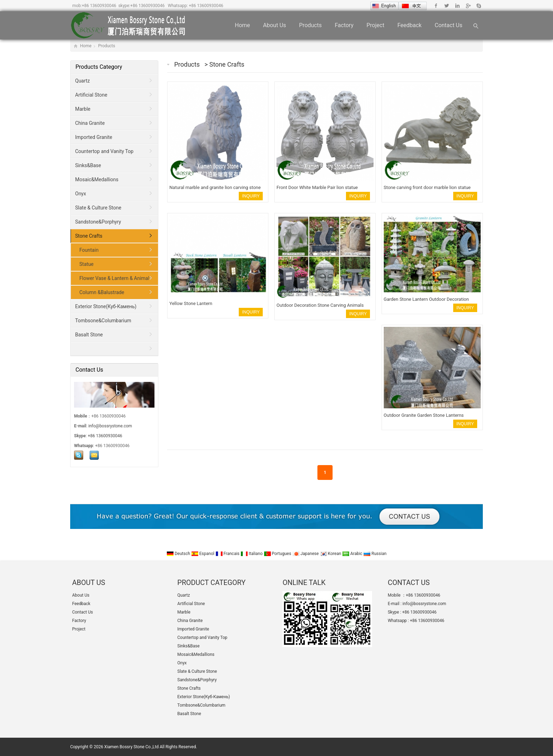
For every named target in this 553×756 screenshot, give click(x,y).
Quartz (83, 81)
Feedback (410, 25)
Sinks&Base (88, 165)
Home (242, 25)
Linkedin (457, 6)
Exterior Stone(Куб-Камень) (106, 306)
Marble (83, 109)
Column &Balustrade (102, 292)
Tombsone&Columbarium (103, 321)
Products (310, 25)
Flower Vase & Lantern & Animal (114, 278)
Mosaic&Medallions (97, 179)
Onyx (81, 194)
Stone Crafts (227, 64)
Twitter (447, 6)
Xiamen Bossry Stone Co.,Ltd (132, 747)
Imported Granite (94, 137)
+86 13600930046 (99, 6)
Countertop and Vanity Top (104, 151)
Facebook (436, 6)
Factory (344, 25)
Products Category (99, 67)
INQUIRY (251, 196)
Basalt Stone (89, 335)
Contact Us (448, 25)
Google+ (468, 6)
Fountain (89, 250)
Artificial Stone (91, 95)
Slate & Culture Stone (98, 208)
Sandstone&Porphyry (98, 222)
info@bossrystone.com (110, 426)
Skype (478, 6)
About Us (275, 25)
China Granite (90, 123)
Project (375, 25)
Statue (86, 264)
